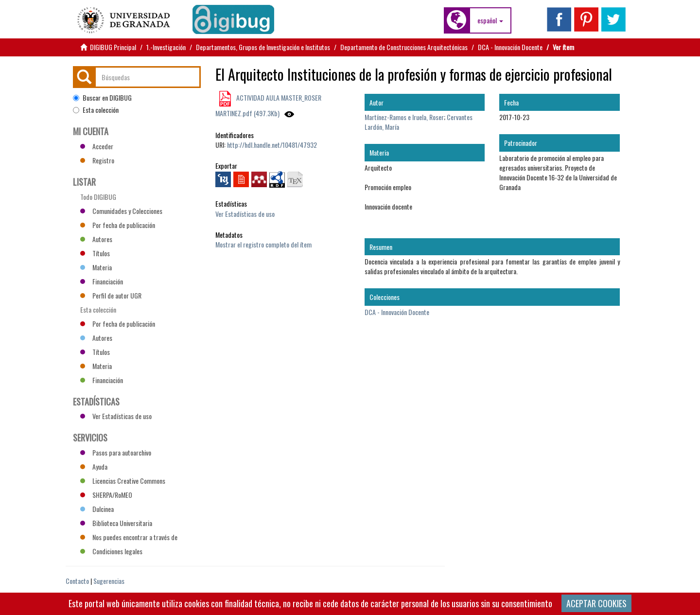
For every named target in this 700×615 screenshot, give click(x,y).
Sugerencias (109, 581)
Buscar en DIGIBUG (102, 98)
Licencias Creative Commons (123, 481)
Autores (96, 239)
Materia (96, 267)
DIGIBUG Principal (113, 47)
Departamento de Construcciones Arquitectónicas (404, 47)
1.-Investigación (166, 47)
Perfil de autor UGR (111, 295)
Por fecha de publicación (118, 225)
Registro (97, 160)
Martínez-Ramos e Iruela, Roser (404, 117)
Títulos (95, 253)
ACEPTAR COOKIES (596, 603)
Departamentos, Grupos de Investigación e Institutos (263, 47)
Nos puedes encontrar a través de (129, 537)
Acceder (97, 146)
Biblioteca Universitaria (116, 523)
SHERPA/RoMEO (106, 495)
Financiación (102, 281)
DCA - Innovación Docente (510, 47)
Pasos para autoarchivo (116, 452)
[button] (490, 20)
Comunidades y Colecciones (121, 211)
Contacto (77, 581)
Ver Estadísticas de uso (245, 214)
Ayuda (94, 466)
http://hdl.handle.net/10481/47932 (272, 145)
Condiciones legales (111, 551)
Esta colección (96, 110)
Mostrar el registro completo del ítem (263, 244)
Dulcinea (97, 509)
